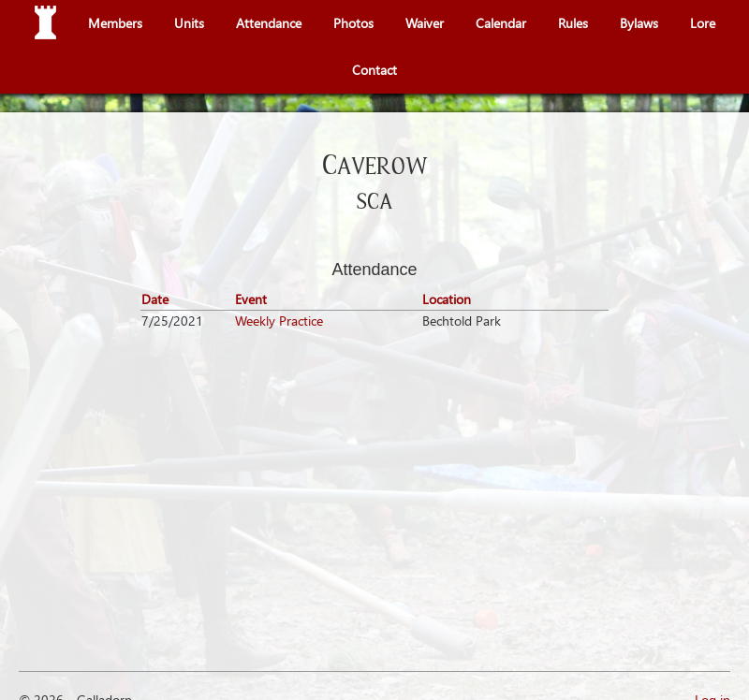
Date (155, 299)
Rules (573, 23)
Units (189, 23)
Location (447, 299)
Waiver (425, 23)
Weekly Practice (279, 321)
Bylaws (639, 23)
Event (251, 299)
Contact (374, 70)
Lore (703, 23)
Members (115, 23)
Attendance (269, 23)
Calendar (501, 23)
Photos (353, 23)
